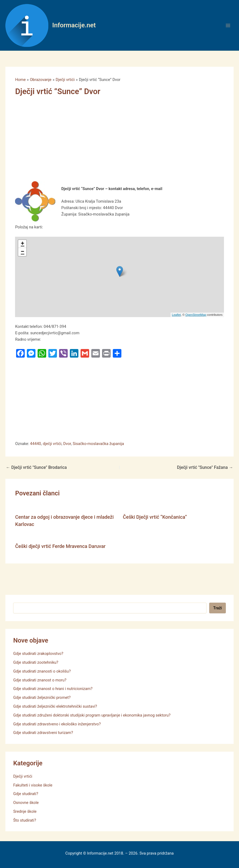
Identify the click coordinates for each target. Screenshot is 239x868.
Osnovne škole (26, 803)
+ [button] (22, 244)
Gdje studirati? (26, 794)
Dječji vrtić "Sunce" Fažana (205, 468)
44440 (36, 444)
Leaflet (176, 315)
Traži (218, 608)
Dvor (67, 444)
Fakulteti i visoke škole (33, 785)
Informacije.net (74, 25)
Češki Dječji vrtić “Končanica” (155, 517)
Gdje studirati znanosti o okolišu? (42, 671)
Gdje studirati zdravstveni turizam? (43, 733)
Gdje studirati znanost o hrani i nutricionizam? (53, 689)
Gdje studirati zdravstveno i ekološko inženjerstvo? (57, 724)
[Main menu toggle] (228, 25)
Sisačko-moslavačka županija (98, 444)
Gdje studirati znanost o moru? (40, 680)
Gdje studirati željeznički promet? (42, 698)
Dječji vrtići (23, 776)
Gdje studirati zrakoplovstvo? (38, 654)
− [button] (22, 252)
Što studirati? (25, 820)
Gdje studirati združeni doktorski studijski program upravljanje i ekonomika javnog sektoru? (92, 715)
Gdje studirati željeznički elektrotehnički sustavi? (55, 706)
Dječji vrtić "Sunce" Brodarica (36, 468)
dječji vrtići (52, 444)
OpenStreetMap (196, 315)
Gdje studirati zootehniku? (36, 662)
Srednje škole (25, 811)
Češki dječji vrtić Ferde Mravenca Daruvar (60, 546)
